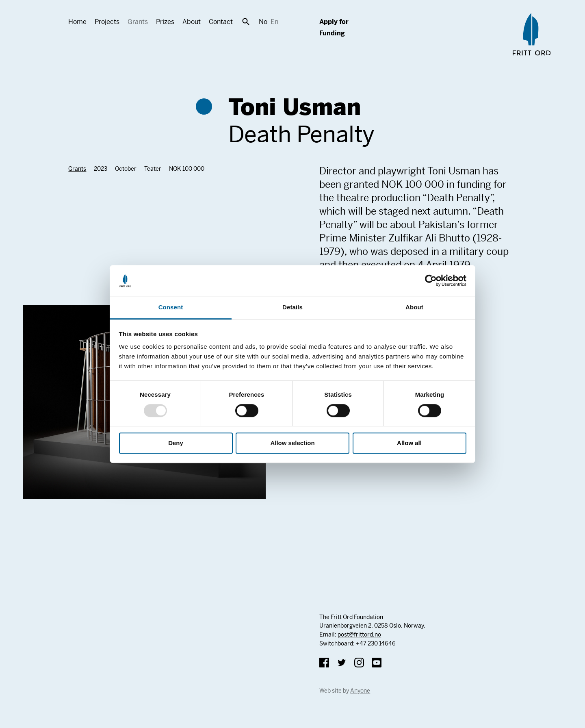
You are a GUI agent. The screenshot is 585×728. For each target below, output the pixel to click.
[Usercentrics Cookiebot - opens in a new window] (431, 280)
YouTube (377, 663)
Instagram (359, 663)
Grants (138, 22)
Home (77, 22)
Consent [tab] (171, 307)
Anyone (360, 691)
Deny (176, 443)
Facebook (324, 663)
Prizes (165, 22)
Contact (221, 22)
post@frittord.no (359, 635)
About (192, 22)
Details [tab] (292, 307)
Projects (107, 22)
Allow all (409, 443)
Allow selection (292, 443)
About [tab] (414, 307)
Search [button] (246, 22)
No (263, 22)
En (274, 22)
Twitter (342, 663)
